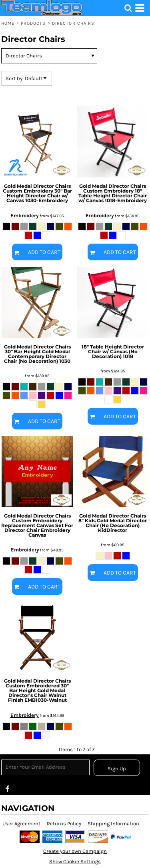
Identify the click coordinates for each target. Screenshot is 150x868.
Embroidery (25, 216)
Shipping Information (113, 824)
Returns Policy (64, 824)
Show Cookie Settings (75, 861)
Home (8, 23)
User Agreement (21, 824)
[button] (128, 8)
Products (33, 23)
